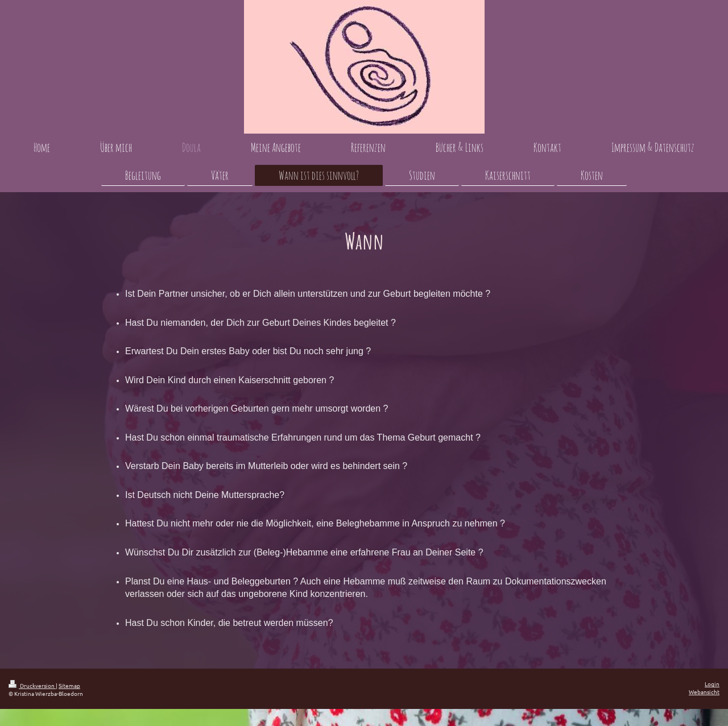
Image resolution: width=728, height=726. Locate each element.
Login (712, 684)
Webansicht (704, 692)
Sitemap (69, 685)
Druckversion (32, 685)
